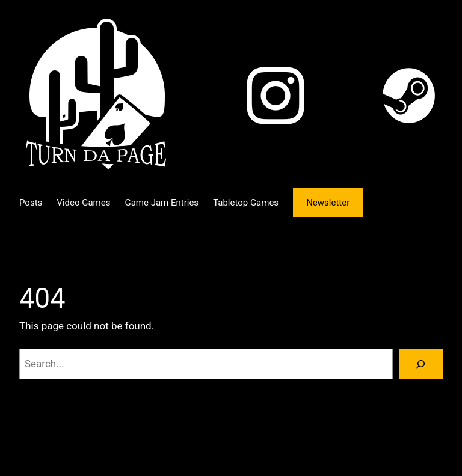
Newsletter (328, 203)
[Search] (421, 364)
